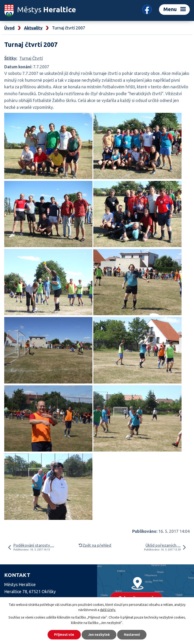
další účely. (108, 610)
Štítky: (11, 58)
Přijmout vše (64, 635)
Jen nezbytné (99, 635)
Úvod (9, 28)
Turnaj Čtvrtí (31, 58)
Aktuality (33, 28)
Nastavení (132, 635)
